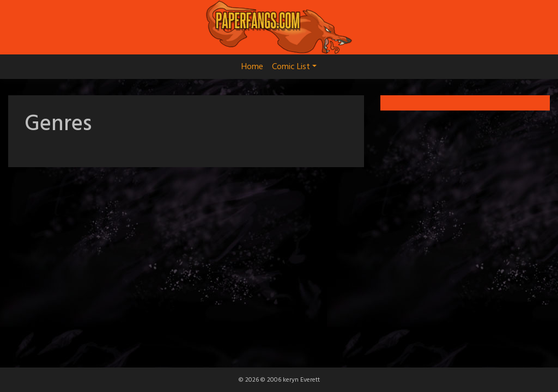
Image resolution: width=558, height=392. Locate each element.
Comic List (294, 67)
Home (252, 67)
